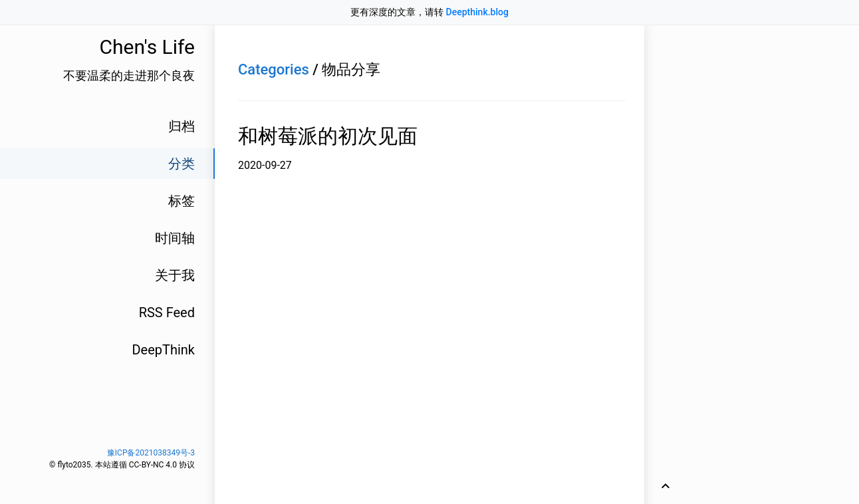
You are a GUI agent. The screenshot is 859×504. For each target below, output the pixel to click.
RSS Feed (167, 313)
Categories (274, 69)
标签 (182, 201)
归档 (182, 126)
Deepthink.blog (477, 12)
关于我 (175, 275)
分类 (182, 164)
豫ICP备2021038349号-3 (151, 453)
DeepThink (163, 350)
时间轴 (175, 238)
